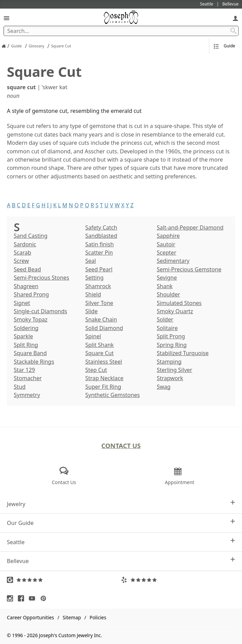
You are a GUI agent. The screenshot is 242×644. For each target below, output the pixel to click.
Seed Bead (27, 269)
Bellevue (121, 561)
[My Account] (235, 18)
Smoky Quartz (175, 311)
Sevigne (167, 278)
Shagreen (26, 286)
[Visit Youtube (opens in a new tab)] (34, 598)
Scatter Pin (99, 253)
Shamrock (98, 286)
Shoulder (168, 294)
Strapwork (170, 378)
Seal (91, 261)
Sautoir (166, 244)
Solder (165, 319)
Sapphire (168, 236)
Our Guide (121, 523)
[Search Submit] (233, 31)
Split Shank (100, 345)
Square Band (30, 353)
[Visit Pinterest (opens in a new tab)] (45, 598)
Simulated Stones (179, 303)
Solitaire (167, 328)
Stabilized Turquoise (183, 353)
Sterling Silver (174, 370)
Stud (20, 387)
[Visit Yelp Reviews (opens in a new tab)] (178, 580)
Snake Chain (101, 319)
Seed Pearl (99, 269)
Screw (21, 261)
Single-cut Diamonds (40, 311)
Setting (94, 278)
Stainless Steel (104, 362)
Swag (164, 387)
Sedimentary (173, 261)
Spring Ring (172, 345)
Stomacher (28, 378)
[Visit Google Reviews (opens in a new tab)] (64, 580)
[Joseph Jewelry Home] (4, 46)
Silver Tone (99, 303)
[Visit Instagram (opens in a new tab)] (12, 598)
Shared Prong (31, 294)
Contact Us (121, 446)
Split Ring (26, 345)
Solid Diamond (104, 328)
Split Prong (171, 336)
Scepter (167, 253)
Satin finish (100, 244)
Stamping (169, 362)
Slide (91, 311)
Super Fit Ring (103, 387)
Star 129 (24, 370)
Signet (22, 303)
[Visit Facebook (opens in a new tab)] (23, 598)
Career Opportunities (30, 617)
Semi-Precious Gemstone (189, 269)
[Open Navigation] (7, 18)
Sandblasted (101, 236)
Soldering (26, 328)
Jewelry (121, 504)
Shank (165, 286)
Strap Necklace (104, 378)
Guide (224, 46)
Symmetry (27, 395)
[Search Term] (121, 31)
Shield (93, 294)
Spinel (93, 336)
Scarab (23, 253)
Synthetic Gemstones (113, 395)
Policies (98, 617)
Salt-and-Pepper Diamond (190, 227)
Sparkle (23, 336)
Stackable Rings (34, 362)
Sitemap (72, 617)
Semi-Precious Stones (41, 278)
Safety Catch (101, 227)
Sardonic (25, 244)
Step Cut (96, 370)
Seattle (121, 542)
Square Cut (100, 353)
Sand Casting (31, 236)
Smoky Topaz (31, 319)
